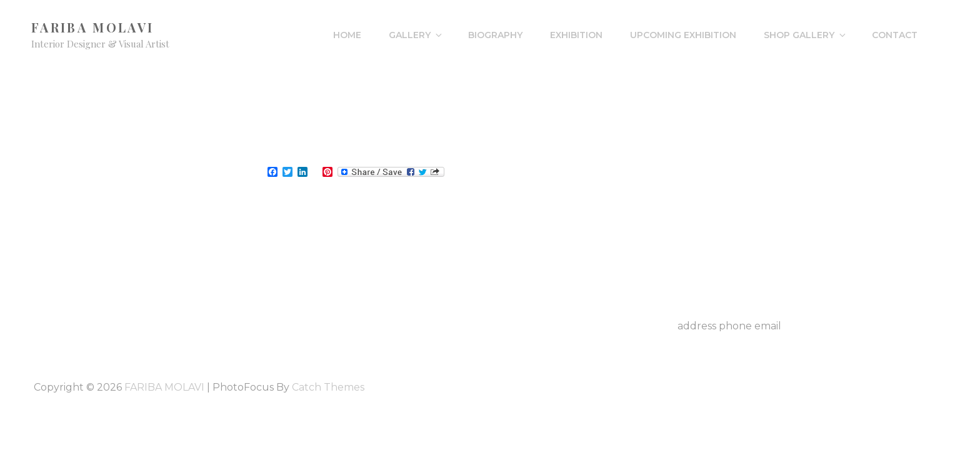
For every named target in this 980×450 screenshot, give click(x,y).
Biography (495, 35)
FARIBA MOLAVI (92, 27)
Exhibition (576, 35)
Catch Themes (328, 387)
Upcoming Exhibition (683, 35)
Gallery (416, 35)
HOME (347, 35)
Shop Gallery (806, 35)
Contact (895, 35)
